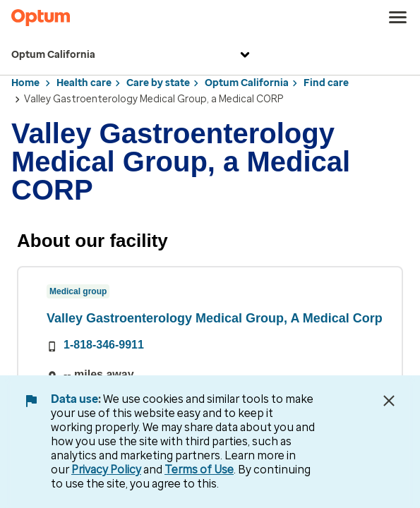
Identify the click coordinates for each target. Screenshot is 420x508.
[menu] (398, 18)
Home (25, 83)
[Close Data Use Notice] (389, 401)
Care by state (158, 83)
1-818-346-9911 (104, 345)
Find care (326, 83)
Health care (84, 83)
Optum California (132, 55)
